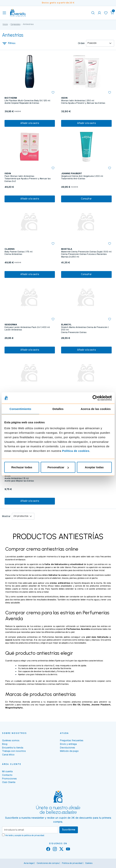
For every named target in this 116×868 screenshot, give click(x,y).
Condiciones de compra (48, 863)
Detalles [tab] (58, 409)
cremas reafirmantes (58, 684)
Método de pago (69, 751)
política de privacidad (34, 835)
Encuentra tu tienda (13, 748)
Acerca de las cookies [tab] (96, 409)
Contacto (7, 775)
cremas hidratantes (36, 684)
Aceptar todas (94, 467)
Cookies (89, 863)
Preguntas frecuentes (72, 740)
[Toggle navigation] (4, 13)
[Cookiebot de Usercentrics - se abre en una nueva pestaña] (95, 398)
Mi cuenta (7, 771)
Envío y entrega (68, 744)
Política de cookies (76, 451)
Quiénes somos (11, 740)
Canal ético (8, 755)
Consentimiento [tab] (20, 409)
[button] (112, 13)
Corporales (15, 24)
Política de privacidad (72, 863)
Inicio (5, 24)
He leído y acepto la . (25, 835)
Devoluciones (68, 748)
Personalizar (58, 467)
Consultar (86, 199)
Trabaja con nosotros (14, 751)
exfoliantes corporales (16, 684)
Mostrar (6, 516)
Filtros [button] (9, 43)
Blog (5, 744)
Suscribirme (69, 830)
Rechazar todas (22, 467)
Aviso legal (29, 863)
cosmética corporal (54, 629)
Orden (81, 43)
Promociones (9, 779)
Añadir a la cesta (30, 123)
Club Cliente (9, 782)
